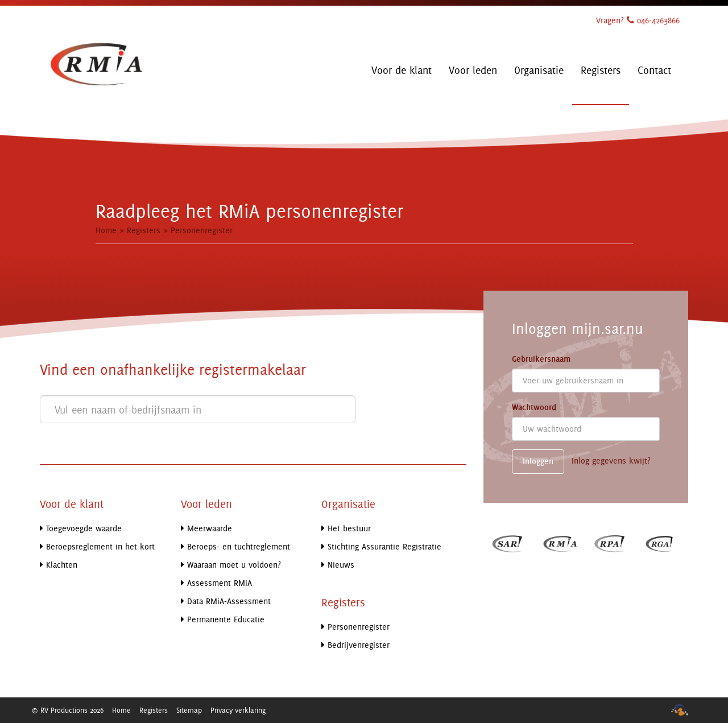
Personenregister (202, 230)
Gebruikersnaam (541, 359)
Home (106, 230)
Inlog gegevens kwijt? (611, 460)
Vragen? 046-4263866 (638, 20)
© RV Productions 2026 (67, 710)
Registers (144, 230)
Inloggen (538, 461)
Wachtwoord (534, 407)
